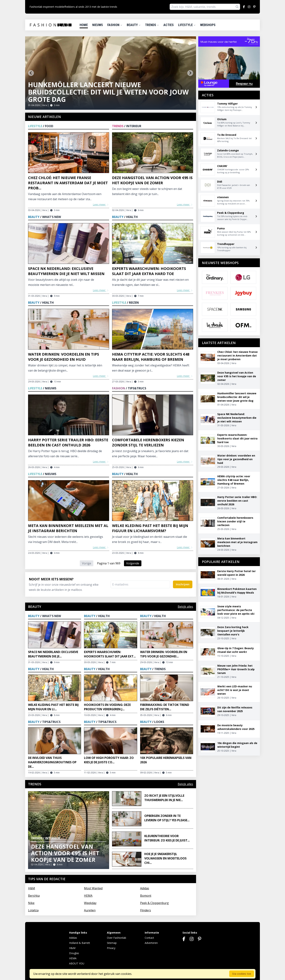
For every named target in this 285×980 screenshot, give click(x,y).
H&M (32, 888)
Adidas (145, 888)
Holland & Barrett (80, 943)
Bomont (146, 896)
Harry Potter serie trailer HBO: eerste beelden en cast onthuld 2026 (68, 442)
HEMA (88, 896)
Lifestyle (187, 25)
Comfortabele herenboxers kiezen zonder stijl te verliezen (148, 442)
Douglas (74, 953)
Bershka (34, 896)
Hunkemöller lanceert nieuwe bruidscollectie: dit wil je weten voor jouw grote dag (108, 92)
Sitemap (112, 943)
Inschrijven (183, 584)
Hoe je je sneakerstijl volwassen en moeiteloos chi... (165, 858)
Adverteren (151, 943)
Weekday (90, 903)
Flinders (146, 910)
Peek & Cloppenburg (154, 903)
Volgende (133, 563)
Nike (31, 903)
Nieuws (98, 25)
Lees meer (101, 204)
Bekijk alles (185, 607)
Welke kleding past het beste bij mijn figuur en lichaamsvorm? (150, 528)
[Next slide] (190, 73)
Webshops (208, 25)
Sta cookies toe (242, 974)
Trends (152, 25)
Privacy (111, 948)
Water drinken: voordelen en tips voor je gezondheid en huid (64, 357)
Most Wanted (93, 888)
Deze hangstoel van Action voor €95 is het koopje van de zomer (152, 180)
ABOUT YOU (77, 963)
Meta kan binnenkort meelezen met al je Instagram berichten (68, 528)
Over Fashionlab (117, 938)
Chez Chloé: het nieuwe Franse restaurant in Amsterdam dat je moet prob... (68, 183)
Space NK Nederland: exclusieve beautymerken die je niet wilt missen (66, 271)
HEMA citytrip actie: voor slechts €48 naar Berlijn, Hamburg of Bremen (151, 357)
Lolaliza (33, 910)
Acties (169, 25)
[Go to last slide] (31, 73)
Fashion (115, 25)
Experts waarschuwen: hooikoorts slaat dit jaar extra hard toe (149, 271)
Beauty (134, 25)
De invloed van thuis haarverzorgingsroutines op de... (52, 762)
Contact (149, 938)
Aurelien (90, 910)
